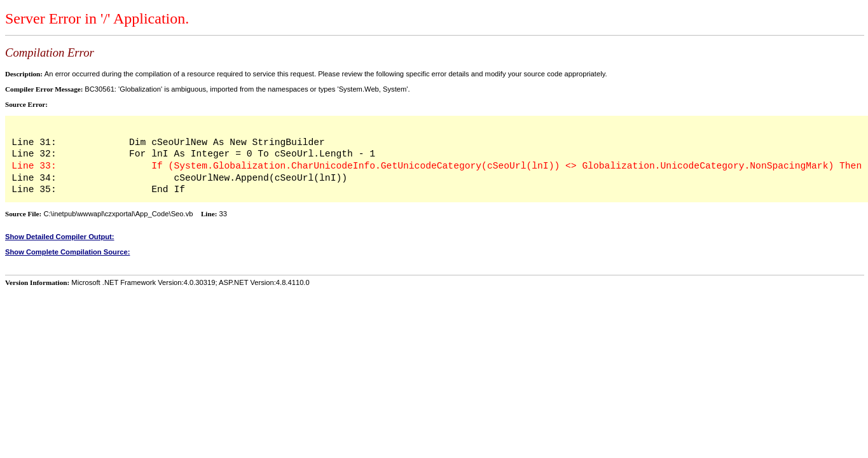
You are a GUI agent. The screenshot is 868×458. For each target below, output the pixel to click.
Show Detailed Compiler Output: (60, 237)
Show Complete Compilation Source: (67, 252)
